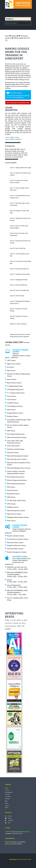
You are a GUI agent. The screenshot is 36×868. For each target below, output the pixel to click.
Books (7, 808)
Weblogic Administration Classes (18, 517)
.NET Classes (11, 360)
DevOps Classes (13, 416)
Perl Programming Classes (16, 477)
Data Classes (11, 410)
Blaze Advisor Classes (14, 383)
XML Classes (11, 521)
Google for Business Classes (16, 545)
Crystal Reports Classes (15, 406)
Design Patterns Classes (15, 413)
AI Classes (11, 367)
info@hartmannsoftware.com (20, 831)
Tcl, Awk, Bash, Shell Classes (17, 500)
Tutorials (7, 799)
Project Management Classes (17, 552)
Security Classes (13, 490)
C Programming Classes (15, 386)
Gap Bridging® (9, 792)
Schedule (7, 795)
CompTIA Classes (13, 403)
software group (18, 859)
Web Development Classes (16, 510)
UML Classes (11, 504)
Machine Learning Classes (16, 449)
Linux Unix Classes (13, 446)
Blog (6, 801)
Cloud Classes (12, 399)
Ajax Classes (11, 370)
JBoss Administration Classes (17, 437)
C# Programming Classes (15, 389)
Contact (7, 805)
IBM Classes (11, 431)
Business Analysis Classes (16, 536)
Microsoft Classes (13, 452)
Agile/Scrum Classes (14, 364)
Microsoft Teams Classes (15, 542)
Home (7, 36)
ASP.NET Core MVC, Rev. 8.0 (17, 567)
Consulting (8, 797)
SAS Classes (11, 487)
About (7, 803)
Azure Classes (12, 379)
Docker (10, 580)
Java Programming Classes (16, 434)
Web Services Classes (14, 514)
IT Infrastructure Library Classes (18, 539)
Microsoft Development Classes (18, 456)
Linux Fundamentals (14, 585)
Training (14, 36)
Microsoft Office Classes (15, 549)
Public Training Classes (22, 79)
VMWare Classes (13, 507)
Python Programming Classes (17, 480)
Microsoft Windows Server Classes (19, 468)
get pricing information (18, 103)
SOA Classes (11, 497)
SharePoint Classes (13, 494)
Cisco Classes (12, 396)
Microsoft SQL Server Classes (17, 459)
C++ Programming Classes (16, 393)
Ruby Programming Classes (16, 484)
